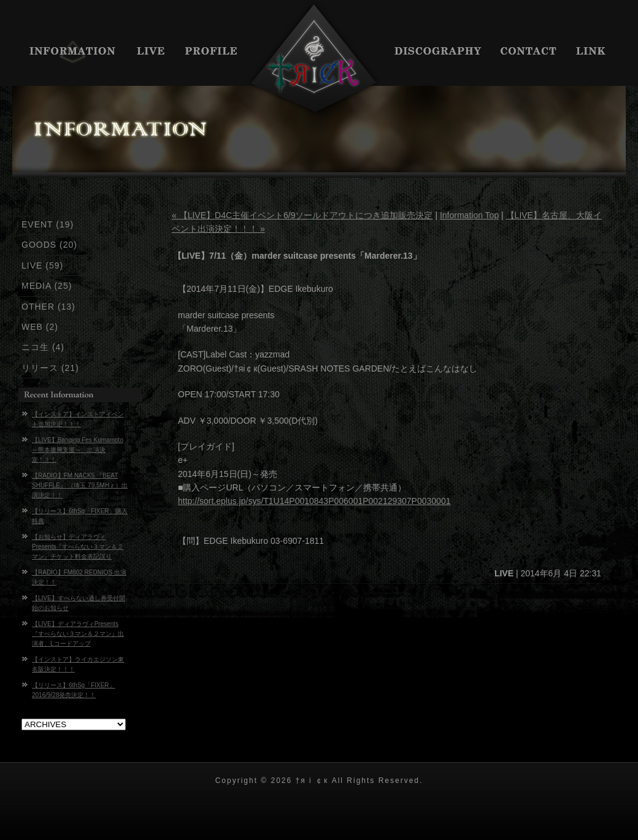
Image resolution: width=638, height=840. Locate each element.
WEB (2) (40, 327)
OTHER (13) (48, 307)
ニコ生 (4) (43, 347)
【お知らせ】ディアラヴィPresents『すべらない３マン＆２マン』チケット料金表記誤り (78, 547)
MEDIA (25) (47, 286)
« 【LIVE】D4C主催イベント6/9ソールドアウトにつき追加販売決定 (302, 215)
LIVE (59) (42, 265)
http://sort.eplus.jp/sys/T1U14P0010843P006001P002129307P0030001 (314, 501)
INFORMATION (69, 52)
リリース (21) (50, 368)
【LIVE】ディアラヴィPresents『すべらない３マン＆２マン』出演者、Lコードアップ (78, 634)
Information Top (469, 215)
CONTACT (529, 52)
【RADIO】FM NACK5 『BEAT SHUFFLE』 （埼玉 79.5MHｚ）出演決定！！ (80, 485)
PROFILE (212, 52)
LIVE (152, 52)
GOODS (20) (49, 245)
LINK (597, 52)
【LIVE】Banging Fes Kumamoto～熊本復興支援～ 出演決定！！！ (78, 450)
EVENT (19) (48, 224)
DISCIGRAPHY (439, 52)
